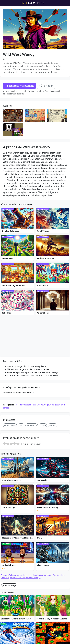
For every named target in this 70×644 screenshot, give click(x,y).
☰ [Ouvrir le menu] (4, 3)
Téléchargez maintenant (19, 100)
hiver (21, 478)
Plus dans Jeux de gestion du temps (25, 631)
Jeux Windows (39, 458)
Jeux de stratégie (23, 458)
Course (43, 478)
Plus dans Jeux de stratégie (40, 628)
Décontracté (32, 478)
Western (52, 478)
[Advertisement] (35, 12)
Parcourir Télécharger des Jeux (14, 628)
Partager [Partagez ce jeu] (46, 100)
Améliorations (10, 478)
